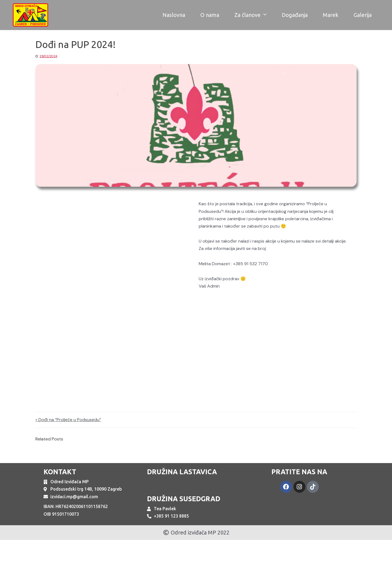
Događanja (295, 15)
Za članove (250, 15)
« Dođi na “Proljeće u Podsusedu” (68, 420)
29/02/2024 (48, 56)
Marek (331, 15)
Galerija (363, 15)
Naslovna (174, 15)
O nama (210, 15)
